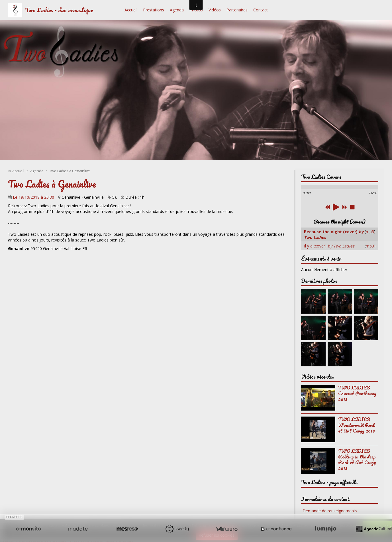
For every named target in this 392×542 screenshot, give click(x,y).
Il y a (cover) (329, 246)
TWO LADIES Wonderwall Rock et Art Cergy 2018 (357, 425)
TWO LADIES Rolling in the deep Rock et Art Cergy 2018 (357, 459)
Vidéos (215, 10)
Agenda (177, 10)
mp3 (370, 232)
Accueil (131, 10)
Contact (261, 10)
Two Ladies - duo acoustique (59, 10)
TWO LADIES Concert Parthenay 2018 (357, 393)
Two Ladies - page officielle (329, 482)
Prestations (154, 10)
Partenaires (237, 10)
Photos (196, 10)
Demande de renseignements (330, 511)
